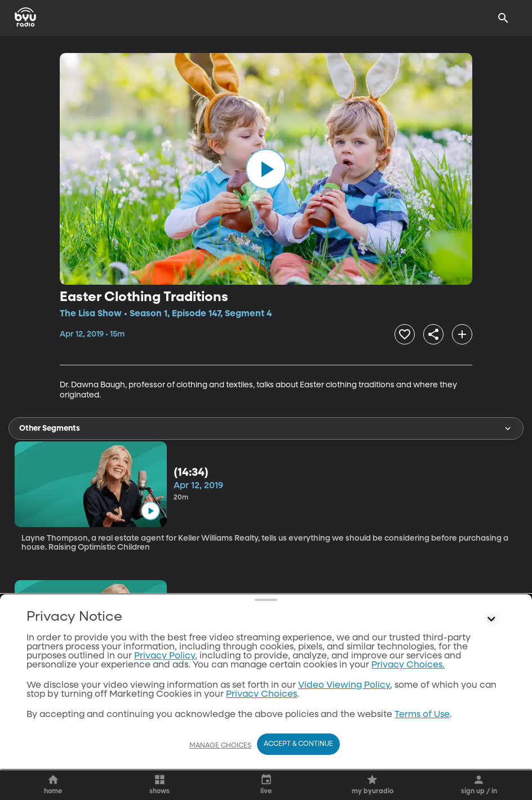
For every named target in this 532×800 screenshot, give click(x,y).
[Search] (503, 18)
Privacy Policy (165, 656)
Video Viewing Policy (344, 686)
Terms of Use (422, 715)
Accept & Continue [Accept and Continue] (298, 744)
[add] (462, 334)
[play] (266, 169)
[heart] (405, 334)
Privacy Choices (261, 695)
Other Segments (266, 428)
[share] (433, 334)
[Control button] (491, 620)
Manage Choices (220, 746)
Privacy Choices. (408, 665)
